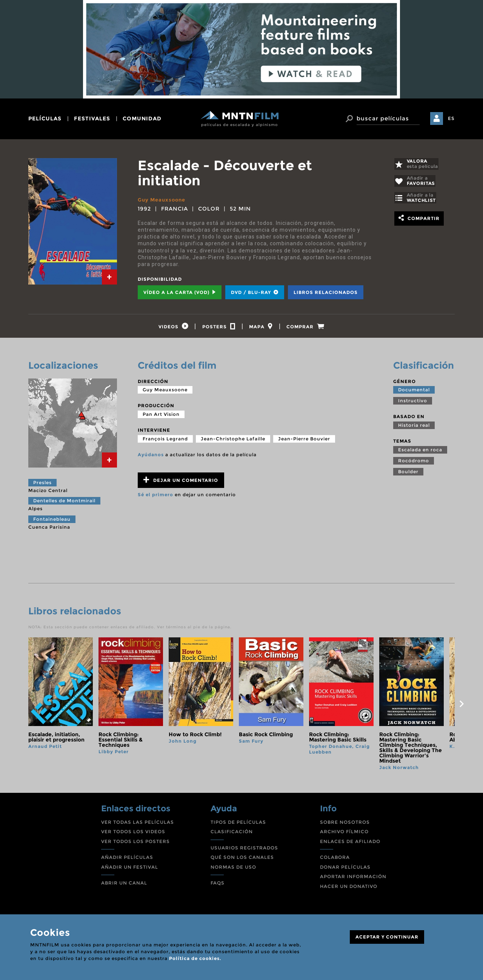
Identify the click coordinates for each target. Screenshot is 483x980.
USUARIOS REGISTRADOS (244, 850)
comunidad (142, 118)
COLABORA (335, 859)
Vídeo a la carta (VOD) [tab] (180, 292)
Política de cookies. (195, 958)
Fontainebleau (52, 521)
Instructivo (413, 403)
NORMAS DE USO (233, 869)
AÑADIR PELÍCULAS (127, 859)
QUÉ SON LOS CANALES (242, 859)
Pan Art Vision (161, 416)
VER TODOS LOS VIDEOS (133, 834)
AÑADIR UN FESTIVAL (130, 869)
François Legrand (165, 441)
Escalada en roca (420, 452)
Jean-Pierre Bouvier (304, 441)
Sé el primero (155, 497)
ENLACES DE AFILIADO (350, 843)
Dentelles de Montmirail (64, 503)
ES (451, 118)
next (461, 706)
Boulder (408, 473)
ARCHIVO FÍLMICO (344, 834)
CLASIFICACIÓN (232, 834)
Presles (42, 485)
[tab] (109, 277)
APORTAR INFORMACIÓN (353, 879)
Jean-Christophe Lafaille (233, 441)
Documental (414, 392)
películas (45, 118)
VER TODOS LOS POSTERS (135, 843)
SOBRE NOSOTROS (345, 824)
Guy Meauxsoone (163, 200)
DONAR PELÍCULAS (345, 869)
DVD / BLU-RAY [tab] (255, 292)
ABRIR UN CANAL (124, 885)
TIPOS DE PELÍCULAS (238, 824)
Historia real (414, 427)
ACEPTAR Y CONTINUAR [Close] (387, 937)
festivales (92, 118)
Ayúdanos (151, 456)
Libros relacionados (326, 292)
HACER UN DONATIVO (349, 888)
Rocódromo (414, 462)
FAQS (218, 885)
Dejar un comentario (181, 482)
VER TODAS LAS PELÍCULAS (138, 824)
